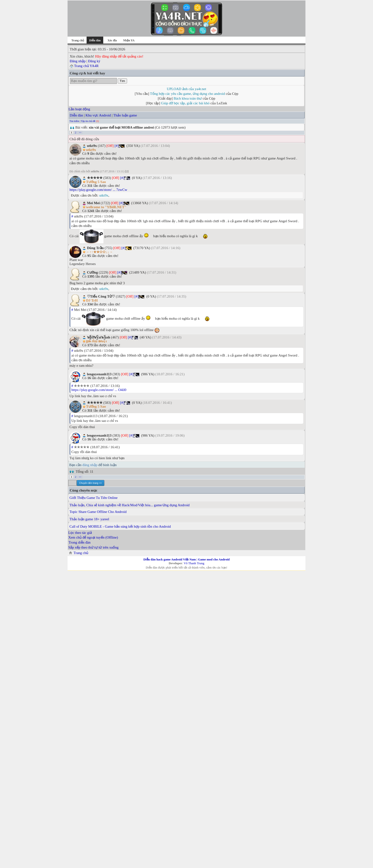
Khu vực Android (98, 115)
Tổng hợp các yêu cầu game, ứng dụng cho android (188, 94)
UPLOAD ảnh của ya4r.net (186, 89)
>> (80, 133)
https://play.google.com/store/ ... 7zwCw (98, 190)
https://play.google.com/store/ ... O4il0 (99, 390)
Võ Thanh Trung (194, 563)
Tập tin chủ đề (88, 121)
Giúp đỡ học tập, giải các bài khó (185, 103)
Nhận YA (129, 40)
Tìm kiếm (74, 121)
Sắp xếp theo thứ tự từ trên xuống (93, 547)
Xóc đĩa (112, 40)
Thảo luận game (125, 115)
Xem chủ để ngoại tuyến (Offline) (93, 537)
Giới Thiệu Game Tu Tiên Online (93, 498)
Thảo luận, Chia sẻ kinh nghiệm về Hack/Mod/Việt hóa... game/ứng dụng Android (130, 505)
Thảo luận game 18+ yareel (89, 519)
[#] (117, 146)
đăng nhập (90, 465)
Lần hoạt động (79, 109)
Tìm (122, 81)
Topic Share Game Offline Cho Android (98, 512)
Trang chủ (78, 40)
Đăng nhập (78, 61)
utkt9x (104, 195)
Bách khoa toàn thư (188, 98)
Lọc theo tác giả (80, 533)
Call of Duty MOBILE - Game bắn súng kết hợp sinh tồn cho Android (120, 526)
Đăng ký (94, 61)
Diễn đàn (76, 115)
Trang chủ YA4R (86, 66)
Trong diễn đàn (79, 542)
